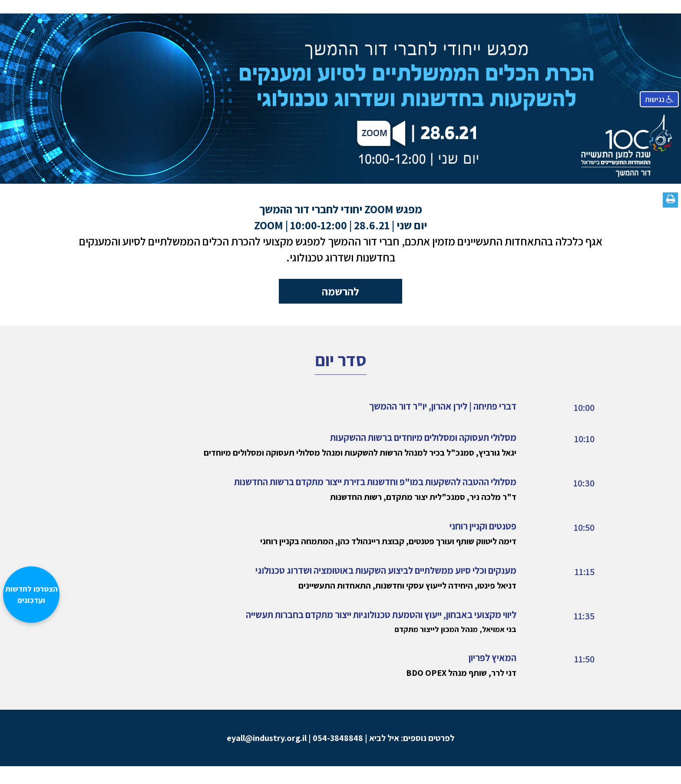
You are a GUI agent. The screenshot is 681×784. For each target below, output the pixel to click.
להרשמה (340, 291)
